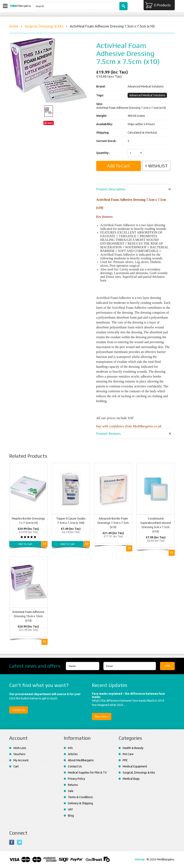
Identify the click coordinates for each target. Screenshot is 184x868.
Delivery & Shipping (80, 803)
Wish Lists (20, 748)
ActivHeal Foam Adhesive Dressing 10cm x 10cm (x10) (28, 616)
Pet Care (128, 754)
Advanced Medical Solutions (147, 95)
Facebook (12, 842)
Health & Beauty (133, 748)
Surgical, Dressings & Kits (44, 26)
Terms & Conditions (80, 797)
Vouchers (19, 754)
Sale (71, 791)
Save (50, 123)
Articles (73, 754)
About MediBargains (81, 760)
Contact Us (19, 710)
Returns (73, 785)
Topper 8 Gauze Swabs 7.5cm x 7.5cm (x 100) (71, 521)
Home (14, 26)
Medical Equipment (135, 766)
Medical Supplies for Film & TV (87, 773)
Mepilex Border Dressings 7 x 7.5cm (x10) (28, 521)
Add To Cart (25, 544)
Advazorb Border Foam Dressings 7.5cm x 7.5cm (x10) (113, 523)
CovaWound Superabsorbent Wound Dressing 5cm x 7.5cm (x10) (156, 525)
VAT (70, 809)
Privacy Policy (77, 779)
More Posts (102, 717)
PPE (125, 760)
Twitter (20, 842)
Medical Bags (131, 779)
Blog (71, 816)
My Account (21, 760)
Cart (16, 766)
